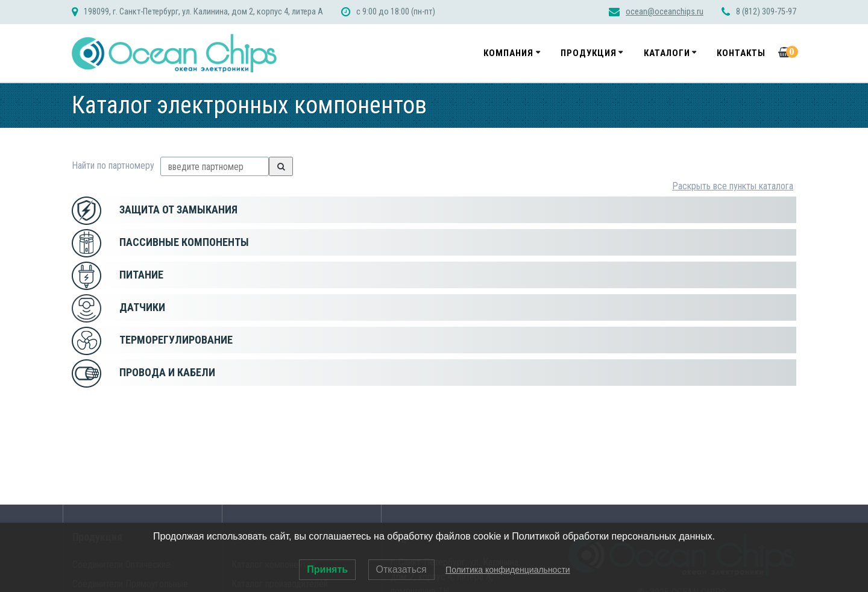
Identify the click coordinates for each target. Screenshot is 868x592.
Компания (508, 53)
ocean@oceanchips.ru (665, 12)
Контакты (741, 53)
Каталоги (667, 53)
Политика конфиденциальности (508, 570)
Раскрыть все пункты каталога (733, 186)
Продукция (589, 53)
